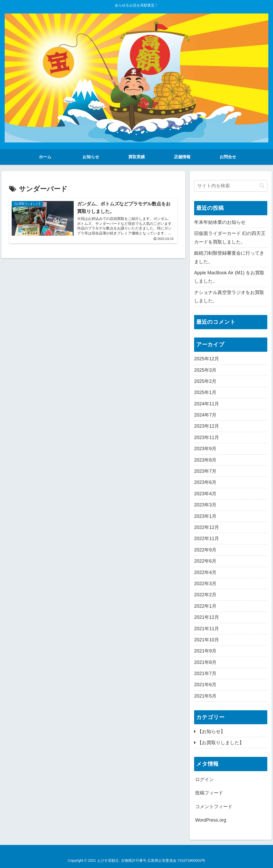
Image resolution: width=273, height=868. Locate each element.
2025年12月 (207, 359)
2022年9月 (205, 550)
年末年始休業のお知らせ (220, 222)
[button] (262, 186)
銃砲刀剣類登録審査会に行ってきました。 (229, 257)
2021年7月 (205, 673)
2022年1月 (205, 606)
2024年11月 (207, 404)
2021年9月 (205, 651)
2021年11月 (207, 629)
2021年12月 (207, 617)
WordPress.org (211, 820)
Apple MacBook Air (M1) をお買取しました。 (229, 277)
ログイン (204, 779)
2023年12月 (207, 426)
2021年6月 (205, 685)
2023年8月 (205, 460)
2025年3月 (205, 370)
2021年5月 (205, 696)
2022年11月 (207, 539)
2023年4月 (205, 494)
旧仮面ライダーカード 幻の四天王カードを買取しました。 (230, 238)
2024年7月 (205, 415)
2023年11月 (207, 437)
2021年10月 (207, 640)
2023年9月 (205, 449)
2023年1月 (205, 516)
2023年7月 (205, 471)
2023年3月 (205, 505)
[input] (231, 186)
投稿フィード (209, 793)
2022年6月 (205, 561)
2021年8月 (205, 662)
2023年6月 (205, 482)
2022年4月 (205, 572)
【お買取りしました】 (221, 743)
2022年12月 (207, 527)
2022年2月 (205, 595)
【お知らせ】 (211, 731)
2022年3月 (205, 584)
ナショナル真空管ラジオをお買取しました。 (229, 297)
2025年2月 (205, 381)
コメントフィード (214, 807)
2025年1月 (205, 392)
